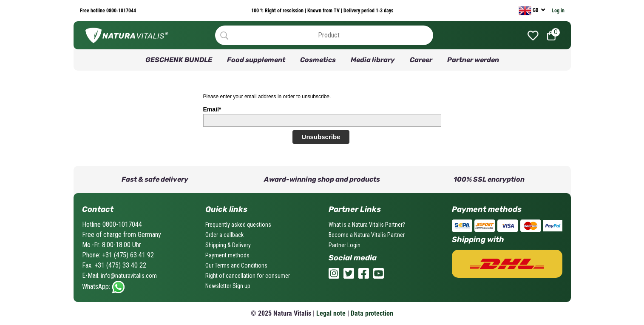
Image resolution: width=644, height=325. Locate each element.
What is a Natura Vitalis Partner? (367, 225)
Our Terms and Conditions (236, 265)
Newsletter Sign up (228, 286)
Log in (558, 11)
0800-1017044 (121, 11)
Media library (373, 60)
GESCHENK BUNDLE (179, 60)
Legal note (331, 313)
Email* (212, 109)
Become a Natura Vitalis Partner (367, 235)
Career (421, 60)
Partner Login (345, 245)
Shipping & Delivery (228, 245)
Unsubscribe (321, 137)
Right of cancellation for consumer (248, 276)
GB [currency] (529, 11)
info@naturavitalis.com (128, 276)
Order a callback (224, 235)
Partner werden (473, 60)
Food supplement (256, 60)
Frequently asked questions (238, 225)
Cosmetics (318, 60)
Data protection (372, 313)
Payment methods (227, 255)
